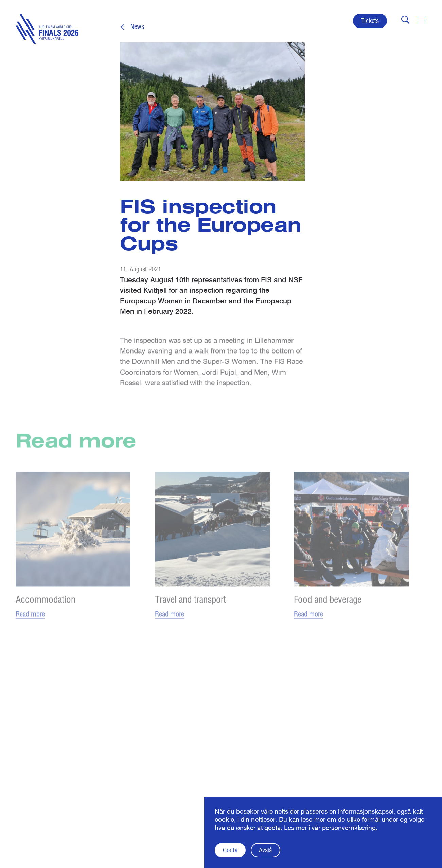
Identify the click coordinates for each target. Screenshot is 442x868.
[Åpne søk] (405, 20)
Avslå (265, 850)
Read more (30, 618)
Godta (230, 850)
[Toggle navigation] (421, 20)
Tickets (370, 21)
